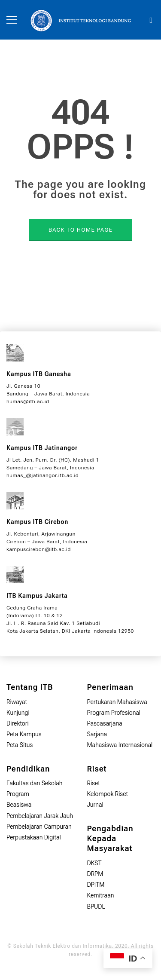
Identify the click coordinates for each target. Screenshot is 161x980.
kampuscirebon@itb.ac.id (39, 549)
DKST (94, 863)
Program (18, 794)
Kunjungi (18, 713)
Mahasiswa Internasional (120, 745)
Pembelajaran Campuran (39, 827)
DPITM (96, 885)
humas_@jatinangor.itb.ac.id (43, 475)
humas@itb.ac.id (28, 401)
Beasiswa (19, 805)
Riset (94, 783)
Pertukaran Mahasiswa (117, 702)
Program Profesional (114, 713)
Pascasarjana (105, 723)
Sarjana (97, 734)
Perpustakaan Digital (34, 837)
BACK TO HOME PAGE (80, 230)
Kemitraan (101, 895)
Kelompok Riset (108, 794)
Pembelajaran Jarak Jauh (40, 816)
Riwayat (17, 702)
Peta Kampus (24, 734)
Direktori (18, 723)
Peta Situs (20, 745)
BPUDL (96, 906)
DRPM (95, 874)
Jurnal (95, 805)
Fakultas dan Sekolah (35, 783)
